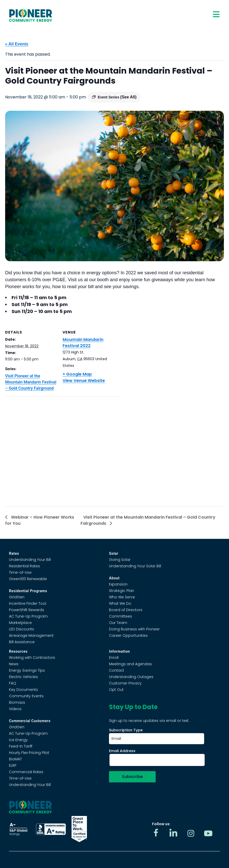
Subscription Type (126, 730)
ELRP (13, 765)
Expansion (118, 584)
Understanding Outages (131, 677)
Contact (117, 670)
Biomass (17, 702)
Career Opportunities (128, 635)
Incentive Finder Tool (28, 603)
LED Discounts (22, 629)
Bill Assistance (22, 642)
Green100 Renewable (28, 579)
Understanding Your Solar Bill (135, 566)
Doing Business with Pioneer (134, 629)
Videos (15, 709)
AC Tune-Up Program (28, 616)
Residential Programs (28, 591)
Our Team (118, 623)
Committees (121, 616)
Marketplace (20, 623)
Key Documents (23, 690)
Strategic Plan (122, 591)
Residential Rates (24, 566)
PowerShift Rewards (27, 610)
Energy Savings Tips (27, 670)
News (14, 664)
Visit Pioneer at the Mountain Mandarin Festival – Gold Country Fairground (31, 382)
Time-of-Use (20, 572)
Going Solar (120, 560)
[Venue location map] (63, 450)
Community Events (26, 696)
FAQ (13, 683)
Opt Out (116, 690)
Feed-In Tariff (21, 746)
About (114, 578)
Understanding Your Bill (30, 560)
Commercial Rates (26, 772)
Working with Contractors (32, 658)
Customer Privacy (125, 683)
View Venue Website (84, 381)
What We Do (120, 603)
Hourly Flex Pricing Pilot (29, 753)
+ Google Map (77, 374)
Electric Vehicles (23, 677)
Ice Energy (18, 740)
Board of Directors (126, 610)
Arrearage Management (31, 635)
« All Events (17, 44)
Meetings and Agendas (130, 664)
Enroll (114, 658)
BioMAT (15, 759)
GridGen (17, 597)
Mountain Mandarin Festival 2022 (83, 343)
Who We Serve (122, 597)
